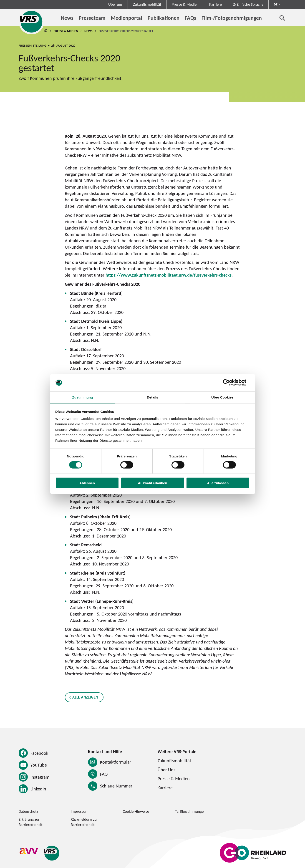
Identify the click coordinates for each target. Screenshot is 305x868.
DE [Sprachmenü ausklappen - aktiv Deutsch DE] (276, 4)
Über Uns (166, 770)
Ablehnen (87, 483)
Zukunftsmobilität (147, 4)
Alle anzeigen (85, 697)
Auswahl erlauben (152, 483)
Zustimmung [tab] (82, 397)
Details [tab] (153, 397)
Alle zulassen (218, 483)
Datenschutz (28, 811)
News (88, 31)
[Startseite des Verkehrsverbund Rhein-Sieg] (32, 22)
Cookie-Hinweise (136, 811)
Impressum (80, 811)
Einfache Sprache (248, 4)
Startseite (46, 31)
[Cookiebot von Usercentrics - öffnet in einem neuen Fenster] (230, 383)
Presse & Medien (185, 4)
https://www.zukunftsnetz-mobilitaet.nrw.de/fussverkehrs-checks (169, 275)
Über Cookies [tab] (222, 397)
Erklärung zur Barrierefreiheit (31, 822)
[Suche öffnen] (282, 18)
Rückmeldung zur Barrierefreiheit (84, 822)
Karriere (216, 4)
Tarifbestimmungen (190, 811)
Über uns (115, 4)
